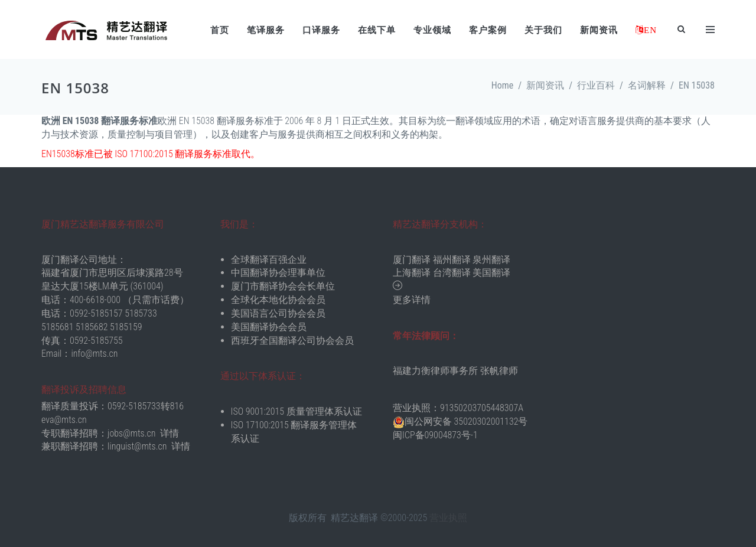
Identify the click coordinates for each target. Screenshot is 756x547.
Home (503, 85)
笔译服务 (266, 30)
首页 (220, 30)
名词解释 (647, 85)
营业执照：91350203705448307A (458, 408)
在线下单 (377, 30)
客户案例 (488, 30)
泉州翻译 (491, 260)
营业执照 (448, 518)
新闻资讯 (599, 30)
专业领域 (432, 30)
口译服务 (321, 30)
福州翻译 (452, 260)
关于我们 (543, 30)
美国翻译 (491, 273)
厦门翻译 (412, 260)
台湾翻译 (452, 273)
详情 (170, 433)
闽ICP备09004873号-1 (435, 435)
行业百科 (596, 85)
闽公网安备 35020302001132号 (466, 421)
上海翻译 (412, 273)
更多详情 (412, 300)
